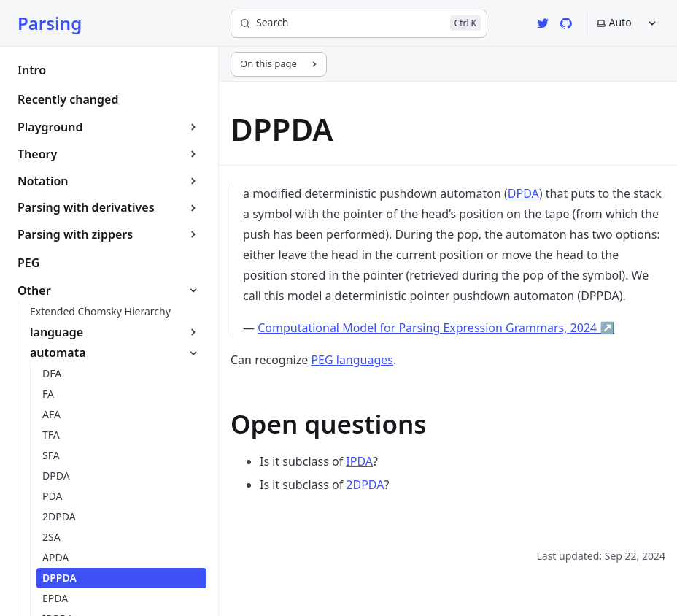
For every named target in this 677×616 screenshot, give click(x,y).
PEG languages (352, 360)
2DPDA (365, 485)
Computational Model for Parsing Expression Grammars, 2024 (436, 328)
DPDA (523, 193)
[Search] (359, 23)
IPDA (359, 461)
